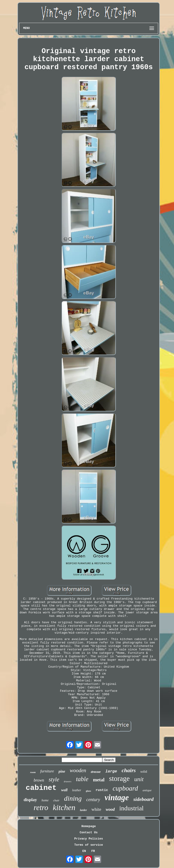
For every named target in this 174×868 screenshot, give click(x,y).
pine (62, 771)
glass (88, 791)
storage (120, 778)
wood (110, 809)
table (82, 779)
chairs (129, 770)
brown (39, 780)
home (45, 800)
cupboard (125, 788)
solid (144, 771)
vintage (117, 798)
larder (83, 810)
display (30, 800)
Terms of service (89, 845)
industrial (131, 808)
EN (84, 851)
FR (93, 851)
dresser (96, 772)
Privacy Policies (89, 839)
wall (64, 790)
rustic (102, 790)
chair (56, 800)
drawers (68, 781)
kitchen (64, 807)
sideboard (143, 799)
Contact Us (88, 832)
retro (41, 808)
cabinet (41, 788)
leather (77, 790)
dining (73, 798)
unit (139, 779)
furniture (47, 771)
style (54, 779)
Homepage (88, 826)
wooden (78, 770)
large (111, 771)
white (96, 809)
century (93, 800)
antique (147, 790)
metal (99, 780)
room (33, 772)
